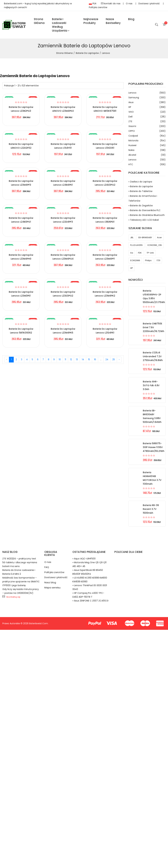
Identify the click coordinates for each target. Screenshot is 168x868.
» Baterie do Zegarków (141, 206)
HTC (147, 164)
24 (107, 359)
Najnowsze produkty (91, 21)
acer (159, 237)
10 (60, 359)
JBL (132, 237)
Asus (147, 102)
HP (147, 107)
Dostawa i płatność (149, 4)
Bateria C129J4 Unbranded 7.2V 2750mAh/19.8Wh (153, 356)
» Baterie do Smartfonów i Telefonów (143, 198)
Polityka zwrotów (98, 7)
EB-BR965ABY (145, 237)
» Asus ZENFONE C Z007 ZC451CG (90, 601)
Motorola (147, 141)
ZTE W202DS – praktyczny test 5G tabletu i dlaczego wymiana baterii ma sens (20, 562)
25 (114, 359)
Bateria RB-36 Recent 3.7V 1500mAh (151, 509)
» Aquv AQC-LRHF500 (84, 559)
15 (89, 359)
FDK (140, 253)
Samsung (147, 98)
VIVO (147, 112)
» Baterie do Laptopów (141, 186)
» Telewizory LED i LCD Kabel (144, 220)
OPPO (147, 131)
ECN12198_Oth (155, 245)
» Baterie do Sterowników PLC (144, 210)
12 (71, 359)
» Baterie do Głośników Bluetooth (147, 215)
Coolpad (147, 136)
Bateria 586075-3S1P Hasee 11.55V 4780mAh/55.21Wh (154, 447)
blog (131, 19)
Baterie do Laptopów (87, 53)
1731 (158, 260)
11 (65, 359)
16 (95, 359)
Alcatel (147, 155)
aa (132, 253)
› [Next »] (119, 359)
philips (148, 260)
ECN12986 (135, 260)
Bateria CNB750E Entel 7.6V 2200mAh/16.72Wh (153, 327)
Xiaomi (147, 126)
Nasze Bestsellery (113, 21)
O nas (129, 4)
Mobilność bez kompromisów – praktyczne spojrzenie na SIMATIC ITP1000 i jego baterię (21, 582)
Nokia (147, 150)
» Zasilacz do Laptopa (140, 182)
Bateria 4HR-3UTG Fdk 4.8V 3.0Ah (151, 385)
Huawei (147, 145)
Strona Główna (39, 21)
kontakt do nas (111, 4)
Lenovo (147, 93)
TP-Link (150, 253)
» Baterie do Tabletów (140, 191)
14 (83, 359)
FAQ (47, 567)
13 (77, 359)
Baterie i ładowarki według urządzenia (61, 25)
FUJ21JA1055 (136, 245)
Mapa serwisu (52, 588)
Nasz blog (50, 582)
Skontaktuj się (13, 597)
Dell (147, 117)
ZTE (147, 121)
